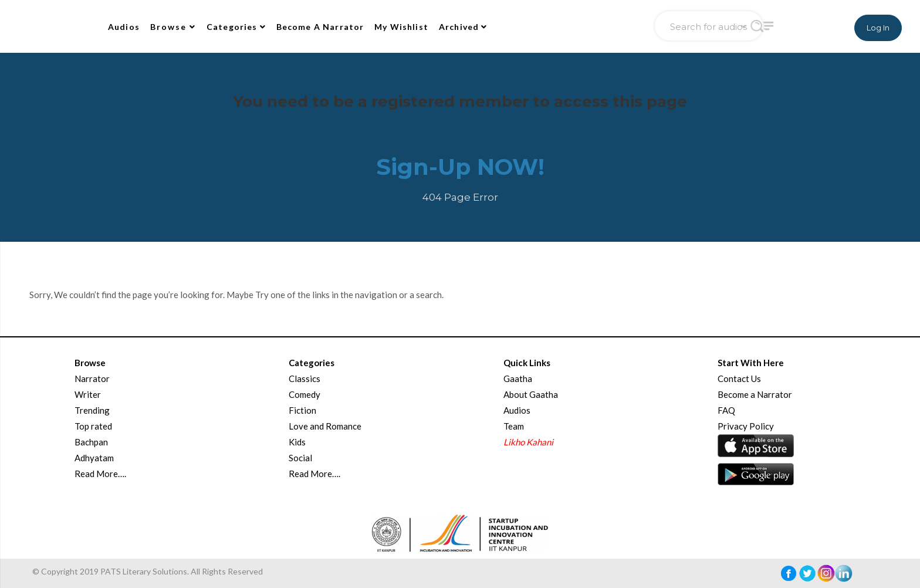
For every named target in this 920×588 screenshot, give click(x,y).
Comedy (305, 394)
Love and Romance (325, 426)
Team (514, 426)
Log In (878, 28)
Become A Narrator (320, 27)
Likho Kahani (528, 442)
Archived (463, 27)
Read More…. (100, 474)
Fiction (302, 410)
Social (300, 458)
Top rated (93, 426)
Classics (305, 379)
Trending (92, 410)
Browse (173, 27)
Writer (88, 394)
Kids (297, 442)
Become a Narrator (755, 394)
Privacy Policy (746, 426)
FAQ (726, 410)
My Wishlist (401, 27)
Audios (124, 27)
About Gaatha (531, 394)
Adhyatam (94, 458)
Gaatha (518, 379)
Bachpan (91, 442)
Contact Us (739, 379)
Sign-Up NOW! (460, 167)
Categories (236, 27)
